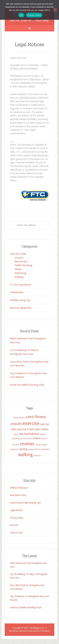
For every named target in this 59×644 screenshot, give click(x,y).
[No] (55, 10)
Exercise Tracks (18, 254)
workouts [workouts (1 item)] (37, 456)
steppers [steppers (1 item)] (31, 449)
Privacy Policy (17, 518)
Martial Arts (21, 262)
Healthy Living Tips (20, 300)
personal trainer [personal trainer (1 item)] (26, 439)
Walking (19, 277)
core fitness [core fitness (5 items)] (36, 417)
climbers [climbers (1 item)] (22, 418)
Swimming (20, 273)
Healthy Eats (17, 292)
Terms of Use (16, 533)
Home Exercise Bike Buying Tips (25, 503)
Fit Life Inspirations (20, 285)
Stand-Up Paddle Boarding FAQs (27, 385)
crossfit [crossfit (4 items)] (16, 424)
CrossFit (19, 258)
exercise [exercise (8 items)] (31, 423)
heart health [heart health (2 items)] (41, 429)
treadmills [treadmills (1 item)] (45, 449)
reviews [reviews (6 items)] (27, 444)
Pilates (18, 269)
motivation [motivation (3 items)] (32, 434)
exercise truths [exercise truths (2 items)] (26, 429)
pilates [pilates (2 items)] (37, 438)
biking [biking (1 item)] (16, 418)
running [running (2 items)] (23, 449)
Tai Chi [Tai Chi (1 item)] (38, 449)
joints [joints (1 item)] (16, 434)
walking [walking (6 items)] (25, 455)
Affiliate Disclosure (19, 488)
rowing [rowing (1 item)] (38, 445)
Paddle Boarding (23, 265)
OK (21, 15)
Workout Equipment (21, 308)
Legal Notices (16, 510)
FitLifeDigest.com (37, 628)
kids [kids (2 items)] (21, 434)
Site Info (14, 525)
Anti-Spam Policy (18, 495)
